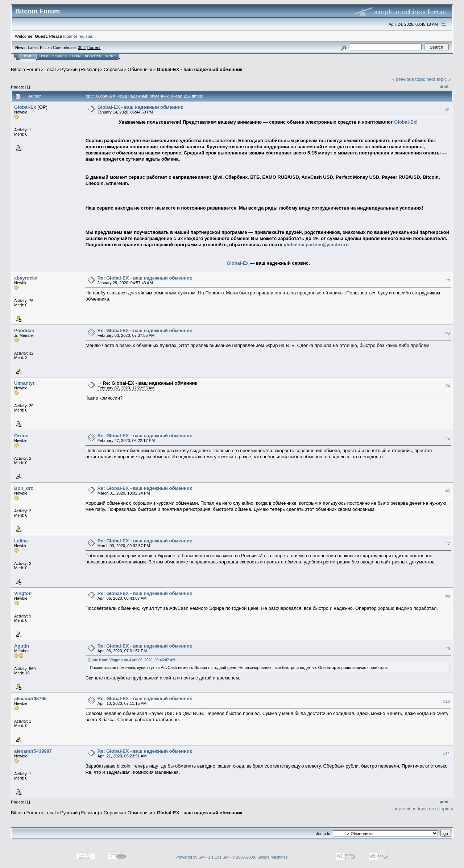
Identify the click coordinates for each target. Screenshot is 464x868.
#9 (448, 649)
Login (75, 56)
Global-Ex (25, 107)
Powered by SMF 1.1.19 (198, 857)
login (68, 36)
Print (444, 86)
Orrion (21, 436)
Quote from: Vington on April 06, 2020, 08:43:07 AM (132, 660)
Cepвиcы (113, 69)
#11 (447, 754)
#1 (448, 110)
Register (93, 56)
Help (44, 56)
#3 (448, 333)
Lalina (21, 541)
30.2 (82, 47)
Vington (23, 593)
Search (59, 56)
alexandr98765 (30, 698)
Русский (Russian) (80, 69)
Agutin (22, 646)
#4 (448, 386)
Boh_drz (24, 488)
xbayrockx (26, 278)
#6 (448, 491)
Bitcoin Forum (25, 69)
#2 (448, 281)
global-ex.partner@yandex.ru (316, 245)
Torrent (94, 47)
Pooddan (24, 330)
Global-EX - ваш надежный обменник (199, 69)
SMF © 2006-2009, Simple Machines (255, 857)
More (111, 56)
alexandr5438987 (33, 751)
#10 (447, 701)
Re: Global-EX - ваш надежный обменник (145, 278)
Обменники (140, 69)
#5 (448, 438)
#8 (448, 596)
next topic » (439, 79)
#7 (448, 543)
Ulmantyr (24, 383)
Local (50, 69)
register (85, 36)
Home (27, 56)
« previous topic (409, 79)
